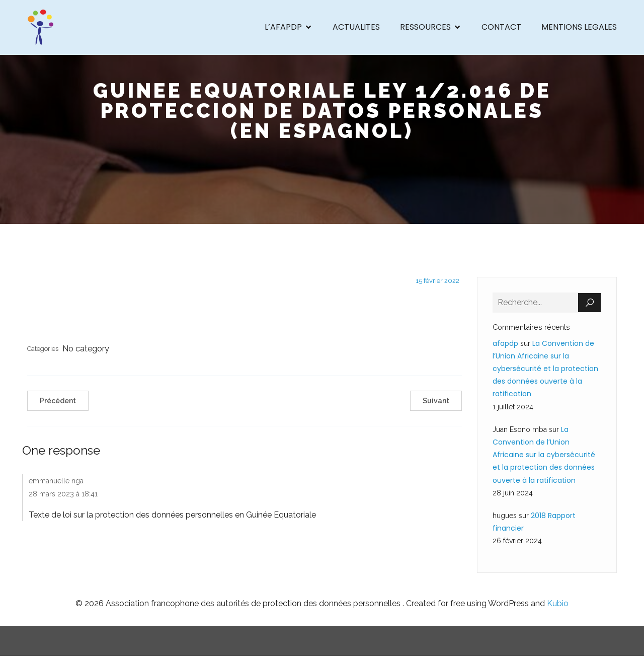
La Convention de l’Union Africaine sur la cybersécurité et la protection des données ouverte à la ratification (545, 369)
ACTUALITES (356, 27)
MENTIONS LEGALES (579, 27)
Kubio (558, 604)
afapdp (505, 344)
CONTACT (501, 27)
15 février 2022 (437, 281)
